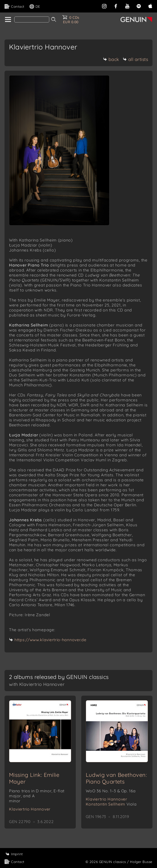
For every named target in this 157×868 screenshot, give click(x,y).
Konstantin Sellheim (111, 804)
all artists (135, 59)
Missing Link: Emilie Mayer (34, 778)
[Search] (32, 19)
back (111, 59)
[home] (8, 20)
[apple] (150, 6)
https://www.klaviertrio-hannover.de (50, 640)
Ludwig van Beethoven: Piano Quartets (116, 778)
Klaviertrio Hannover (30, 809)
